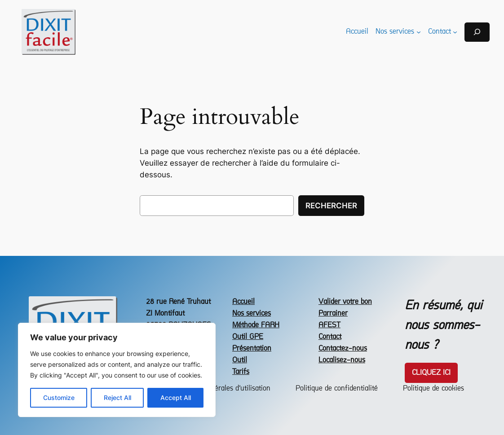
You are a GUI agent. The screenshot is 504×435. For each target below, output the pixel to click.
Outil (240, 360)
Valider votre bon (345, 302)
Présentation (252, 349)
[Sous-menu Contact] (455, 32)
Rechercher (331, 206)
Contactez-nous (343, 349)
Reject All (117, 398)
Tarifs (241, 372)
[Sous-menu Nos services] (419, 32)
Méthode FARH (256, 325)
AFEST (329, 325)
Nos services (252, 314)
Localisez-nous (342, 360)
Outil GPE (248, 337)
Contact (330, 337)
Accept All (176, 398)
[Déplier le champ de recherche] (477, 32)
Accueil (243, 302)
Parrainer (333, 314)
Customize (59, 398)
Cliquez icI (431, 373)
